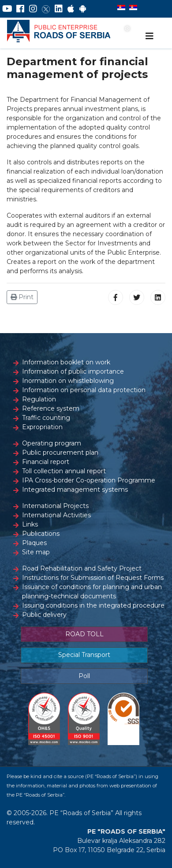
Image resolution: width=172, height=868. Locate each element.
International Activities (56, 515)
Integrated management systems (75, 490)
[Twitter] (46, 9)
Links (30, 524)
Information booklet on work (66, 362)
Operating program (52, 443)
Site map (36, 552)
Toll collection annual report (64, 471)
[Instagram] (33, 9)
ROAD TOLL (84, 634)
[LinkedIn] (59, 9)
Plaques (34, 543)
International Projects (55, 506)
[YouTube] (7, 9)
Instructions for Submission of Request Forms (93, 578)
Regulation (39, 399)
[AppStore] (71, 9)
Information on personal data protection (84, 390)
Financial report (46, 462)
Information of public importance (73, 371)
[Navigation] (150, 36)
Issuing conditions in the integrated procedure (93, 605)
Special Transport (84, 655)
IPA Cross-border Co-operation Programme (89, 480)
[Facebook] (20, 9)
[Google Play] (83, 9)
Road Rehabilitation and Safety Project (82, 568)
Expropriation (42, 427)
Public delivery (44, 615)
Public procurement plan (60, 453)
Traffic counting (46, 418)
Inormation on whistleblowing (68, 381)
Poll (84, 676)
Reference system (51, 408)
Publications (41, 534)
